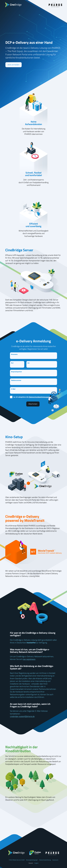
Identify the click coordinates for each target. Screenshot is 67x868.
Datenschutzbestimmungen (39, 397)
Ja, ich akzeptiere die (31, 397)
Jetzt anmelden (14, 65)
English (36, 863)
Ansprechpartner (16, 372)
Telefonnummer (16, 380)
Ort (28, 363)
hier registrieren (29, 659)
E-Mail (13, 389)
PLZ (12, 363)
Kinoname (14, 354)
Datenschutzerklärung (45, 860)
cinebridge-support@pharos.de (22, 716)
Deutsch (31, 863)
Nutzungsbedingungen (32, 860)
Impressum (55, 860)
